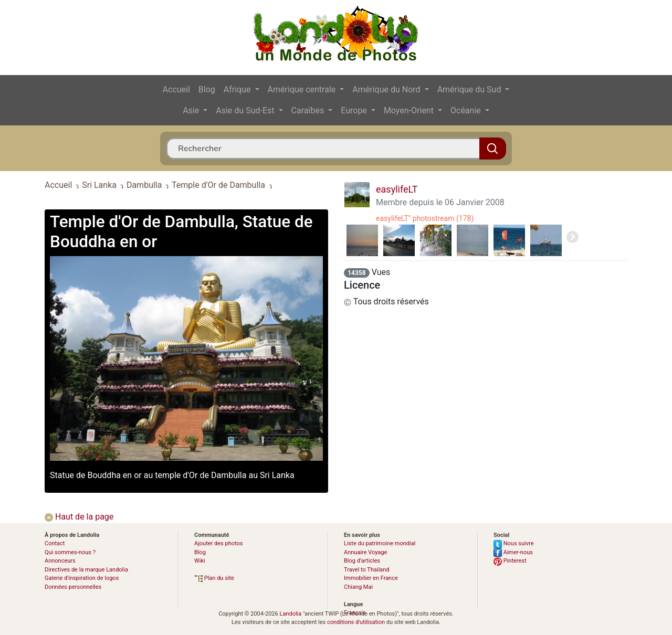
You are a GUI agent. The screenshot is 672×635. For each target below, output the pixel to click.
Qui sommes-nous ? (70, 552)
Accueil (176, 89)
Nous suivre (514, 543)
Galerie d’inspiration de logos (82, 578)
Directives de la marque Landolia (86, 570)
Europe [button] (355, 110)
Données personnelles (73, 587)
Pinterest (510, 561)
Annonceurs (60, 561)
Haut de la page (79, 517)
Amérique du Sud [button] (470, 89)
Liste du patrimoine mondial (380, 543)
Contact (55, 543)
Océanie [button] (467, 110)
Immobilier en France (371, 578)
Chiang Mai (358, 587)
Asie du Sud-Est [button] (246, 110)
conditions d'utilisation (356, 622)
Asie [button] (192, 110)
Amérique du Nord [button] (387, 89)
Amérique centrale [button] (303, 89)
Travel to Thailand (367, 570)
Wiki (200, 561)
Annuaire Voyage (365, 552)
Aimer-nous (513, 552)
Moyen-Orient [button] (410, 110)
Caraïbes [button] (309, 110)
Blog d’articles (362, 561)
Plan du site (214, 578)
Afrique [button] (238, 89)
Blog (207, 89)
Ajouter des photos (218, 543)
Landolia (290, 614)
